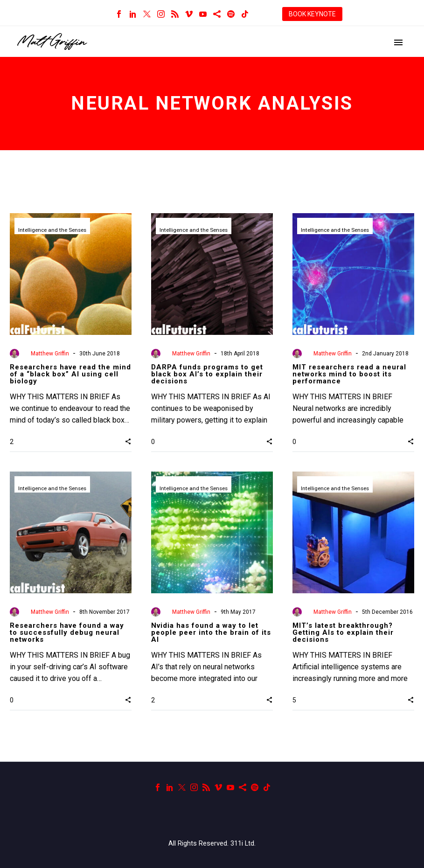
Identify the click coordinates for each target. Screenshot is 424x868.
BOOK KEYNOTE (312, 14)
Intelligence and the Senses (54, 230)
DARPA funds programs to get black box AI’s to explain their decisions (207, 374)
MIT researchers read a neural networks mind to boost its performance (349, 374)
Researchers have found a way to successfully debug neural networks (67, 632)
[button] (128, 441)
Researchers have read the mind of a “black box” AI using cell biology (70, 374)
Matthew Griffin (50, 354)
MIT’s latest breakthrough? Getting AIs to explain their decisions (343, 632)
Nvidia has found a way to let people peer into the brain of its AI (211, 632)
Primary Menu (398, 42)
